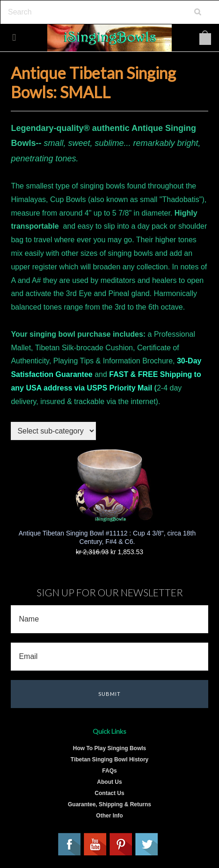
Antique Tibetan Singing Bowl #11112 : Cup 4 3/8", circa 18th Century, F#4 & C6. (107, 537)
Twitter (147, 845)
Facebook (70, 845)
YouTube (95, 845)
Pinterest (121, 845)
